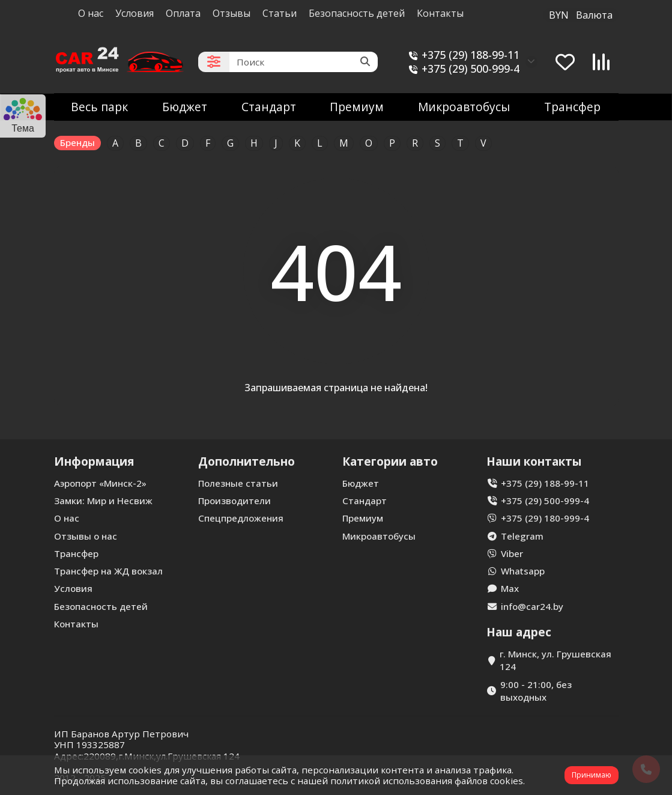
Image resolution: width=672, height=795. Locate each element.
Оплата (183, 13)
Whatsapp (523, 571)
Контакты (440, 13)
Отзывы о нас (86, 536)
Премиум (357, 107)
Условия (135, 13)
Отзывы (232, 13)
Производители (235, 501)
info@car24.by (532, 606)
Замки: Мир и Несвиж (103, 501)
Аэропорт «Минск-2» (100, 483)
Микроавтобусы (464, 107)
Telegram (522, 536)
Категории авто (390, 461)
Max (510, 588)
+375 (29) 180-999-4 (545, 518)
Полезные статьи (238, 483)
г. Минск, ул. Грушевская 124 (555, 660)
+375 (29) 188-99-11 (462, 55)
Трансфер (572, 107)
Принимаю (592, 775)
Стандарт (269, 107)
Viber (512, 553)
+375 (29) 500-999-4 (462, 69)
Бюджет (185, 107)
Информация (94, 461)
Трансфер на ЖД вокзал (108, 571)
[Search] (304, 62)
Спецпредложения (241, 518)
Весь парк (99, 107)
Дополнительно (247, 461)
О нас (91, 13)
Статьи (280, 13)
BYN (581, 15)
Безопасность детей (357, 13)
